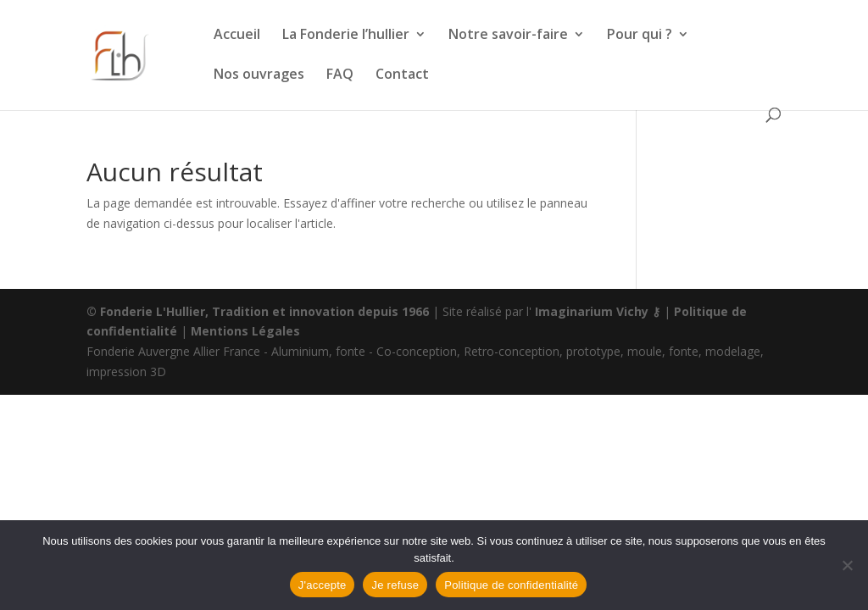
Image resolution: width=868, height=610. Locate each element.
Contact (402, 75)
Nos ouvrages (259, 75)
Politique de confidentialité (511, 585)
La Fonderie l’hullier (346, 36)
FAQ (340, 75)
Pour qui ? (640, 36)
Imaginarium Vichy (592, 311)
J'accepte (323, 585)
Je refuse (395, 585)
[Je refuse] (847, 565)
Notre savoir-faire (508, 36)
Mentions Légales (245, 331)
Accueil (237, 36)
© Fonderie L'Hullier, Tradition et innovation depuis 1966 (258, 311)
